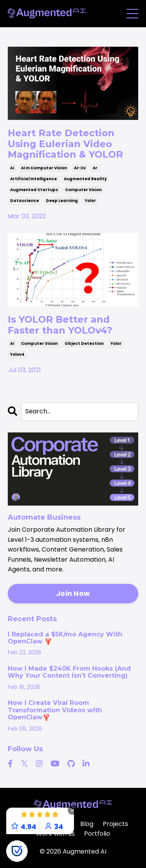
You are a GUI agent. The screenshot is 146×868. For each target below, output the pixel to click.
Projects (115, 824)
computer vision (83, 190)
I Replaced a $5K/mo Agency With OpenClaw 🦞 (65, 638)
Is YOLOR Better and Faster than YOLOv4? (60, 325)
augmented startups (34, 190)
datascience (25, 201)
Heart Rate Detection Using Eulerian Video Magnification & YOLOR (65, 144)
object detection (84, 344)
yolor (90, 201)
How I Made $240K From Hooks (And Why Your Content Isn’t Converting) (69, 672)
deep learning (62, 201)
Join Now (73, 593)
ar (95, 168)
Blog (87, 824)
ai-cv (80, 168)
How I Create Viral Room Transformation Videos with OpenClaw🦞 (55, 710)
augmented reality (85, 179)
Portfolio (97, 834)
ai (12, 168)
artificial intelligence (33, 179)
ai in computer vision (44, 168)
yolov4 (17, 354)
